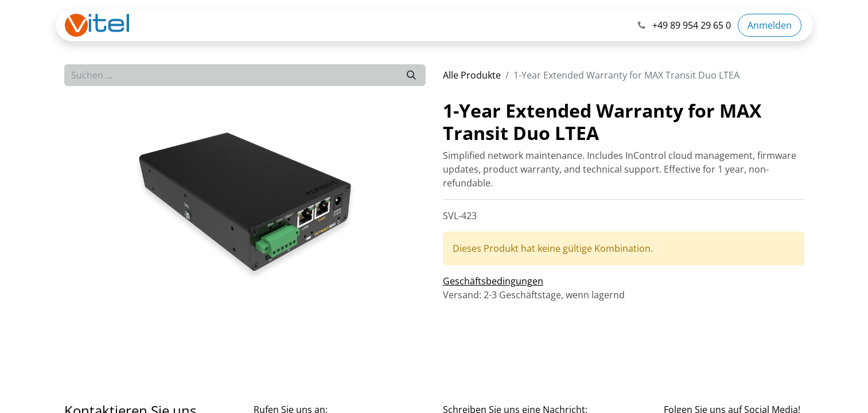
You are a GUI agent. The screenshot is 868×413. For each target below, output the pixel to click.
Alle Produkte (472, 75)
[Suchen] (411, 75)
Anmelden (770, 25)
